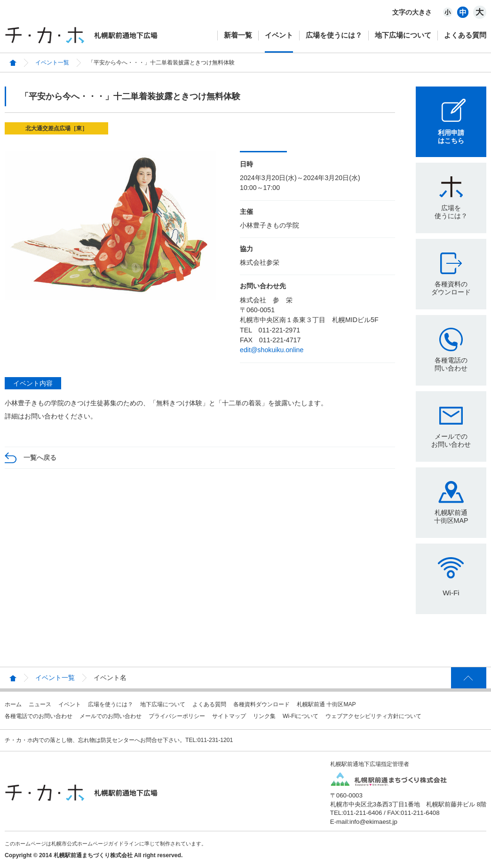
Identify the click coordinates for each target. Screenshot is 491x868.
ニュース (40, 704)
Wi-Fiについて (301, 716)
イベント (279, 35)
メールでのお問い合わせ (451, 440)
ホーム (13, 704)
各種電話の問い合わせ (451, 364)
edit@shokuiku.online (272, 350)
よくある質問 (465, 35)
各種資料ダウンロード (261, 704)
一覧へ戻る (40, 458)
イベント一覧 (52, 63)
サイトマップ (229, 716)
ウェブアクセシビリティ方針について (373, 716)
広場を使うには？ (334, 35)
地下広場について (403, 35)
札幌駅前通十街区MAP (451, 517)
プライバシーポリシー (177, 716)
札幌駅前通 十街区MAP (326, 704)
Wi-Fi (451, 593)
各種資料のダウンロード (451, 288)
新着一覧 (238, 35)
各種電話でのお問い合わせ (39, 716)
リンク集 (264, 716)
